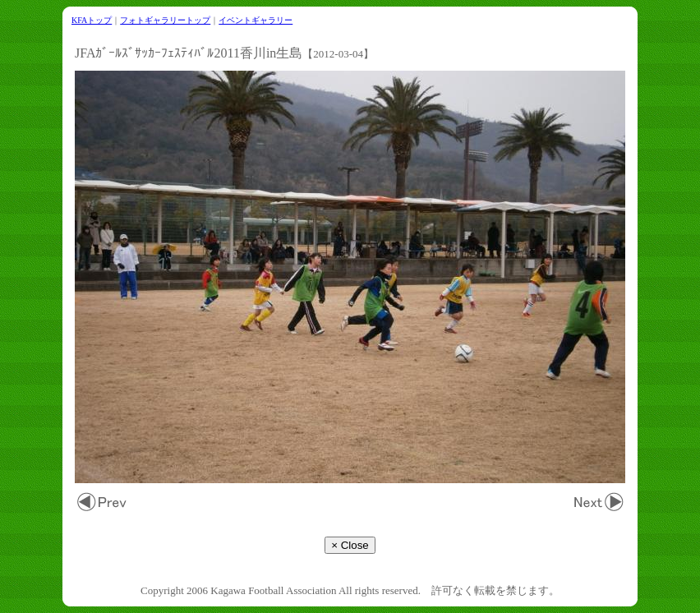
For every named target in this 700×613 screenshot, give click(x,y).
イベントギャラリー (256, 20)
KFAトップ (92, 20)
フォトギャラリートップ (165, 20)
